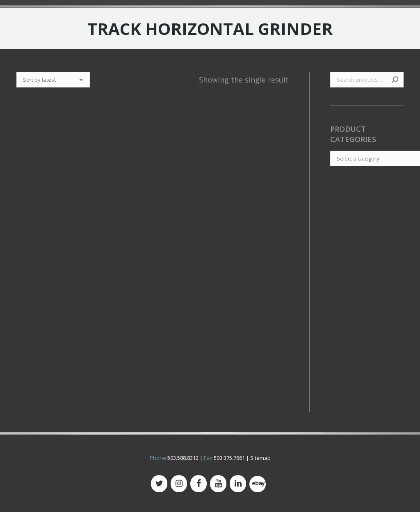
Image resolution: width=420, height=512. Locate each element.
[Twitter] (159, 484)
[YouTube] (218, 484)
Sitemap (260, 458)
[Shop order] (53, 80)
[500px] (258, 484)
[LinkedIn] (238, 484)
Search (395, 80)
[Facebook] (199, 484)
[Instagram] (179, 484)
